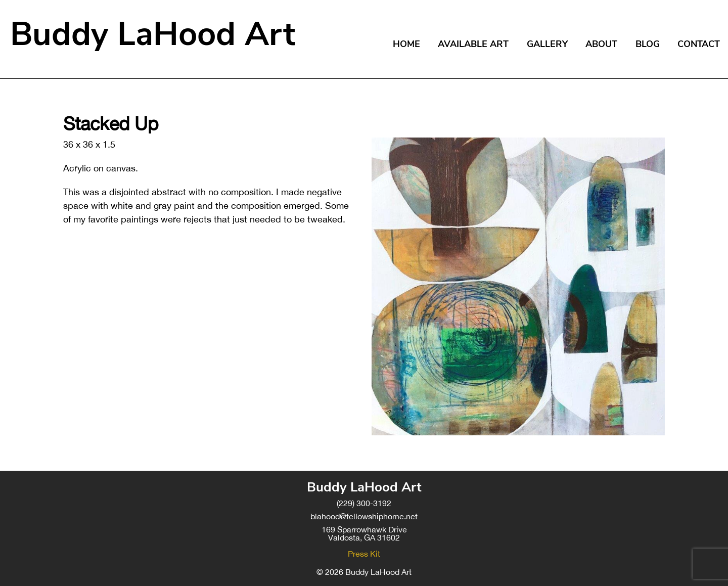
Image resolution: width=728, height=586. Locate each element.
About (601, 44)
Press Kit (364, 554)
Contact (699, 44)
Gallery (547, 44)
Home (406, 44)
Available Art (473, 44)
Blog (648, 44)
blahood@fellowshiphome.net (364, 516)
